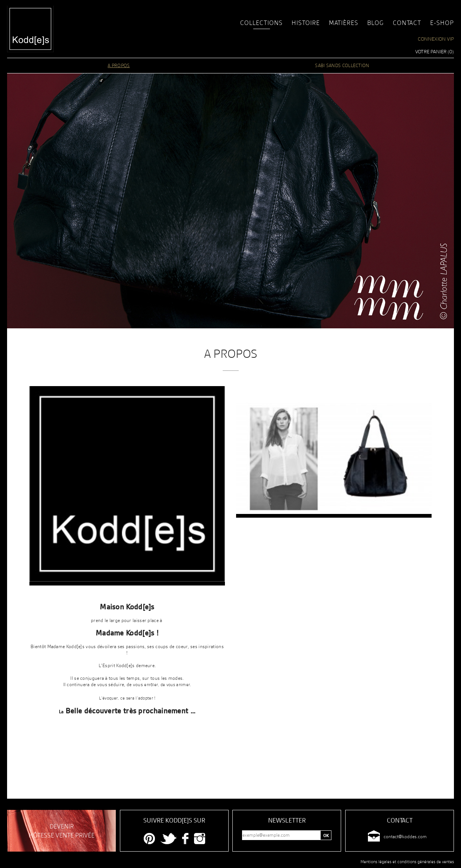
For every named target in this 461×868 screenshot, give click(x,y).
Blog (376, 23)
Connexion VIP (436, 39)
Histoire (306, 23)
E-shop (442, 23)
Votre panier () (435, 51)
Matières (344, 23)
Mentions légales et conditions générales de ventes (407, 862)
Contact (407, 23)
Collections (261, 23)
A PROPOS (119, 65)
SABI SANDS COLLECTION (342, 65)
